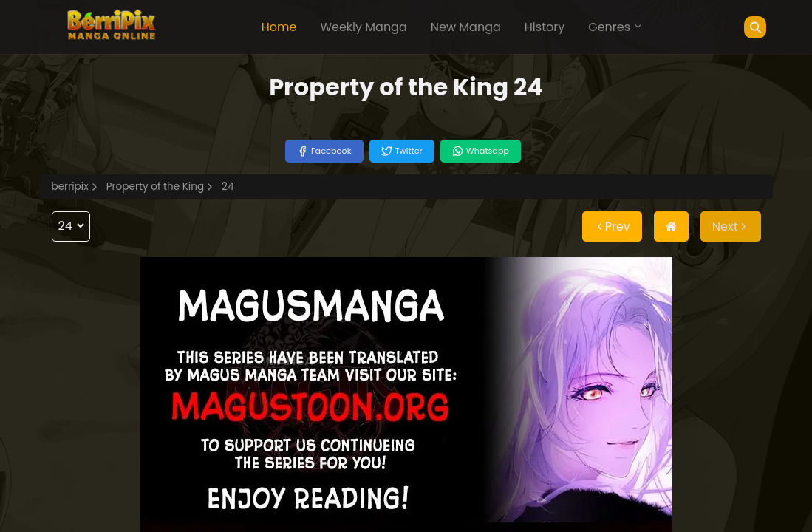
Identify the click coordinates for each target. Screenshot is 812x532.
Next (731, 226)
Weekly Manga (363, 27)
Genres (615, 27)
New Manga (466, 27)
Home (279, 27)
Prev (612, 226)
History (545, 27)
